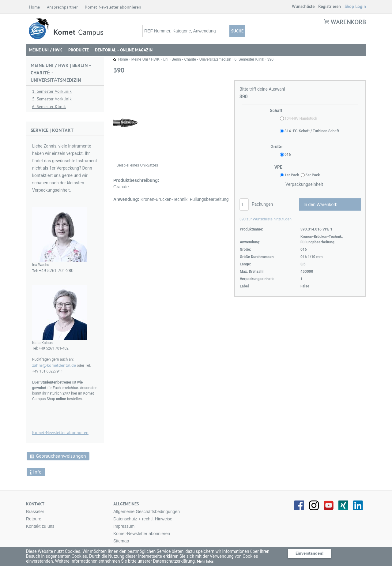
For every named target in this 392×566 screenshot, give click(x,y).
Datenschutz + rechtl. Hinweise (143, 519)
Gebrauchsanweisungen (58, 456)
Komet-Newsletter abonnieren (113, 7)
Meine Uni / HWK (46, 50)
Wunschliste (303, 7)
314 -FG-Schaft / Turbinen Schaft (312, 131)
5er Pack (313, 175)
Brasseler (35, 512)
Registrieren (330, 7)
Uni (165, 59)
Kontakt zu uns (40, 526)
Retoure (34, 519)
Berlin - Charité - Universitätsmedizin (201, 59)
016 (288, 155)
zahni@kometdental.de (54, 365)
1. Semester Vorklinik (52, 91)
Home (35, 7)
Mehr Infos (205, 561)
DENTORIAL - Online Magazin (124, 50)
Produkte (79, 50)
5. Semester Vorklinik (52, 99)
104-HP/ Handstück (301, 118)
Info (36, 472)
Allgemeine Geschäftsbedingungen (147, 512)
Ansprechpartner (63, 7)
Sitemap (121, 541)
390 (270, 59)
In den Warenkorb (320, 204)
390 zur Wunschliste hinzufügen (266, 219)
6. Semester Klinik (49, 107)
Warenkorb (348, 22)
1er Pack (292, 175)
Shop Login (355, 7)
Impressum (124, 526)
